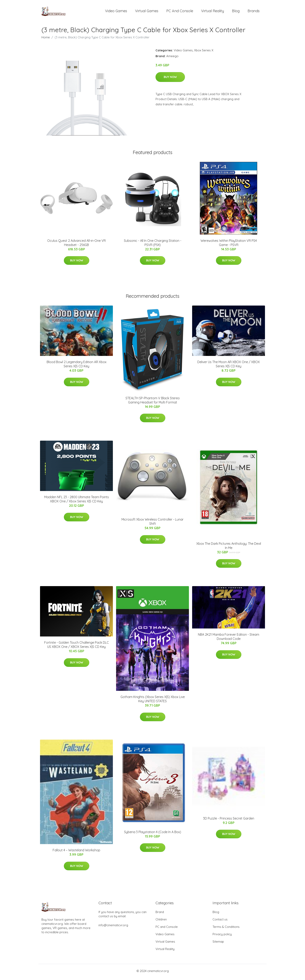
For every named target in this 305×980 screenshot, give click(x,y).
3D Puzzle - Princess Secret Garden (229, 820)
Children (161, 922)
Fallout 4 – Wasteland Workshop (76, 852)
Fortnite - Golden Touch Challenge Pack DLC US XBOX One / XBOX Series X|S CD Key (77, 647)
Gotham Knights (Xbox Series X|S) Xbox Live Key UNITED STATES (153, 701)
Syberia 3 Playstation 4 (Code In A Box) (153, 834)
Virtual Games (147, 12)
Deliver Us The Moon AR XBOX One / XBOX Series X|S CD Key (229, 366)
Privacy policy (222, 936)
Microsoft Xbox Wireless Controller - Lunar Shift (152, 524)
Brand (160, 914)
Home (46, 39)
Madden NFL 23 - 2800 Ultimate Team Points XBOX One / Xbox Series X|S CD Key (77, 501)
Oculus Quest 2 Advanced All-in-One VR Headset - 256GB (76, 245)
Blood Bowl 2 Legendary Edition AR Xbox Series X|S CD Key (77, 366)
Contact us (220, 922)
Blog (236, 12)
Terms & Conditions (226, 929)
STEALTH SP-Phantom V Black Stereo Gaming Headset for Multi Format (153, 402)
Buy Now (170, 79)
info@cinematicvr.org (113, 927)
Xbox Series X (204, 52)
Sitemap (218, 944)
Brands (254, 12)
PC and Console (180, 12)
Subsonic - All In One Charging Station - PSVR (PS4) (153, 245)
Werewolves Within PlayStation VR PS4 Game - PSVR (229, 245)
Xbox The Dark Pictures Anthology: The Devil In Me (229, 548)
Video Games (116, 12)
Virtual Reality (213, 12)
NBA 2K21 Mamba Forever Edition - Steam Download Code (229, 639)
